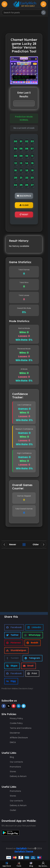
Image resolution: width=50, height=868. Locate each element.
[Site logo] (24, 4)
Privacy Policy (16, 718)
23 (32, 178)
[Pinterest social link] (14, 706)
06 (27, 149)
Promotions (15, 767)
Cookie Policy (16, 723)
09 (21, 156)
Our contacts (16, 762)
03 (32, 141)
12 (16, 163)
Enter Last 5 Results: (24, 95)
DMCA (13, 742)
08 (16, 156)
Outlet (13, 810)
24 (16, 185)
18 (27, 170)
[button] (14, 627)
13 (21, 163)
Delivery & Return (18, 776)
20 (16, 178)
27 (32, 185)
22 (27, 178)
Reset (24, 215)
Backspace (24, 196)
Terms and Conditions (21, 728)
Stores (13, 771)
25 (21, 185)
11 (32, 156)
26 (27, 185)
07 (32, 149)
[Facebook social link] (4, 706)
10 (27, 156)
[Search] (24, 13)
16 (16, 170)
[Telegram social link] (24, 706)
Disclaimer (15, 733)
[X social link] (9, 706)
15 (32, 163)
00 (16, 141)
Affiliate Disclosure (19, 738)
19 (32, 170)
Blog (12, 757)
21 (21, 178)
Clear (24, 205)
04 (16, 149)
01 (21, 141)
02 (27, 141)
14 (27, 163)
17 (21, 170)
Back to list (24, 545)
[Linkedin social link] (19, 706)
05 (21, 149)
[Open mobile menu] (4, 4)
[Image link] (10, 833)
